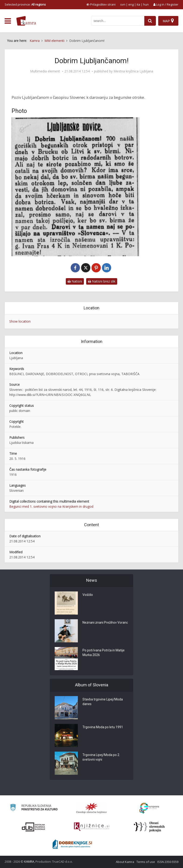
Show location (20, 321)
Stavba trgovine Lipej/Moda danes (103, 702)
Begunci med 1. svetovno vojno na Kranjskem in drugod (51, 506)
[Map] (168, 21)
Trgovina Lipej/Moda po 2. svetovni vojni (101, 757)
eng (131, 4)
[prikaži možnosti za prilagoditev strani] (101, 4)
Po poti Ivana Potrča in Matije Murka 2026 (104, 653)
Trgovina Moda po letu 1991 (103, 727)
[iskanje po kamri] (118, 21)
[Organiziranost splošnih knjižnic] (91, 808)
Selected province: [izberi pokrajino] (25, 4)
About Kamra (125, 862)
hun (146, 4)
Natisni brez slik (102, 281)
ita (138, 4)
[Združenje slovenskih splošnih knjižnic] (92, 827)
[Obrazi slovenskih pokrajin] (149, 827)
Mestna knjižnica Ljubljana (133, 71)
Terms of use (146, 862)
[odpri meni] (8, 21)
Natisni (75, 281)
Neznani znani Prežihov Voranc (105, 623)
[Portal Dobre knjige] (72, 844)
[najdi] (150, 21)
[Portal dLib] (34, 827)
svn (123, 4)
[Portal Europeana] (149, 808)
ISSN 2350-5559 (168, 862)
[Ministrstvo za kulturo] (34, 808)
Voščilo (88, 595)
